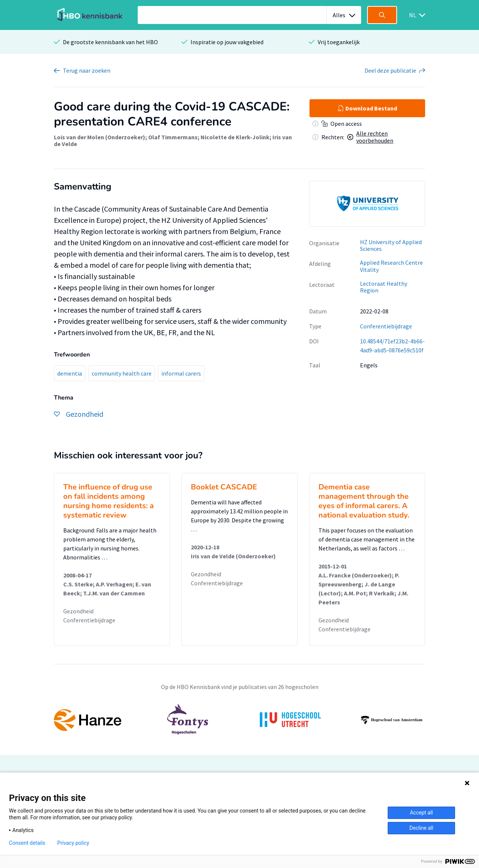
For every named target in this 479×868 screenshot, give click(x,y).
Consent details (27, 843)
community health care (122, 373)
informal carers (181, 373)
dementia (70, 373)
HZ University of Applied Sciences (391, 245)
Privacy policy (73, 843)
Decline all (421, 828)
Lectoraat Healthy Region (384, 287)
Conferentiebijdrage (386, 326)
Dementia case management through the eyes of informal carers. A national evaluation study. (364, 501)
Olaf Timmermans (173, 137)
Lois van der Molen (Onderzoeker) (100, 137)
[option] (367, 204)
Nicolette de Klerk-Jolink (235, 137)
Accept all (421, 813)
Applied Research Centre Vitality (391, 266)
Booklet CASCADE (224, 487)
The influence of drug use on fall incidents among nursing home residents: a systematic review (109, 501)
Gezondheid (78, 611)
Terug (87, 70)
